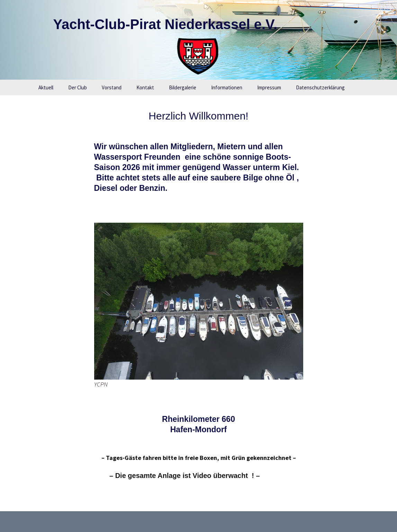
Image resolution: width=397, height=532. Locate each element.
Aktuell (46, 87)
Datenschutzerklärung (320, 87)
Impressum (269, 87)
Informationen (227, 87)
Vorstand (112, 87)
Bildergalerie (183, 87)
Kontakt (145, 87)
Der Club (78, 87)
